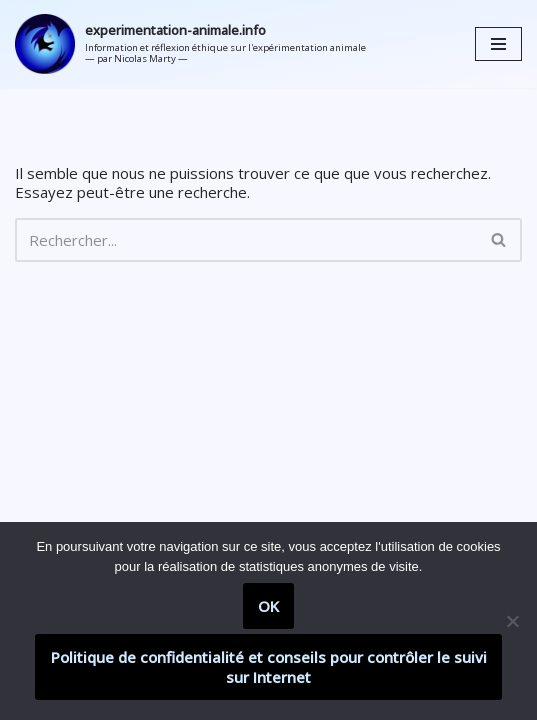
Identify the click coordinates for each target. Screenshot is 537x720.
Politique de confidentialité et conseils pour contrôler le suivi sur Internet (269, 667)
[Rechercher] (246, 240)
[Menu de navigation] (498, 44)
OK (268, 606)
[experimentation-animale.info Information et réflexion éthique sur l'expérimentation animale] (190, 44)
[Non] (512, 621)
